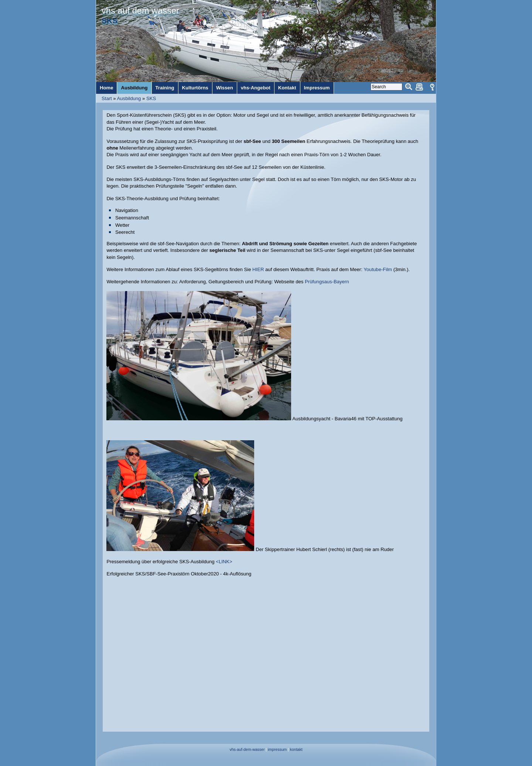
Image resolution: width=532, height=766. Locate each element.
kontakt (296, 750)
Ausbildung (129, 98)
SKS (151, 98)
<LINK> (224, 562)
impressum (277, 750)
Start (107, 98)
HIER (259, 269)
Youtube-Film (378, 269)
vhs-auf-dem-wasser (247, 750)
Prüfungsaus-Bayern (327, 282)
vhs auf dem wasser (140, 11)
